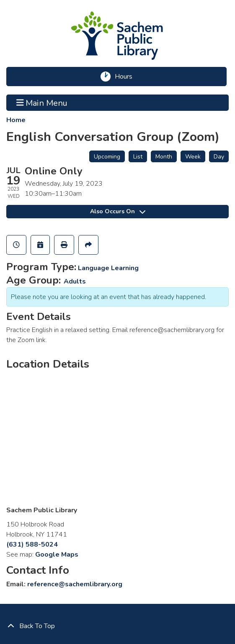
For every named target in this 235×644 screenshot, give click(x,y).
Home (16, 120)
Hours (126, 77)
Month (164, 157)
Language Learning (108, 268)
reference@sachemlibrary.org (75, 584)
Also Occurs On (118, 211)
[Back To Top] (117, 626)
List (138, 157)
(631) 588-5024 (32, 544)
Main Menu (42, 102)
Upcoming (107, 157)
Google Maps (57, 555)
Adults (75, 281)
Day (219, 157)
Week (193, 157)
